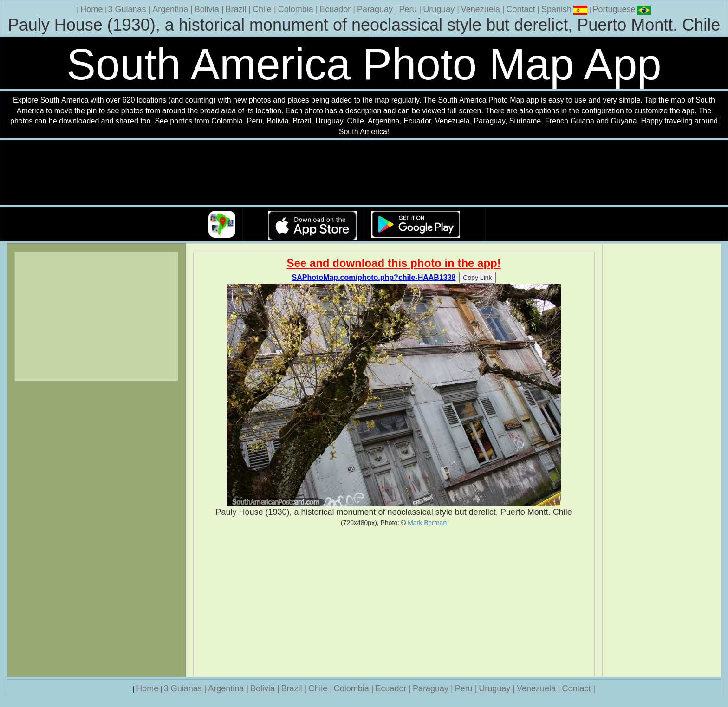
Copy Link (477, 278)
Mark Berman (427, 523)
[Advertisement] (394, 602)
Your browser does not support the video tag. (364, 173)
